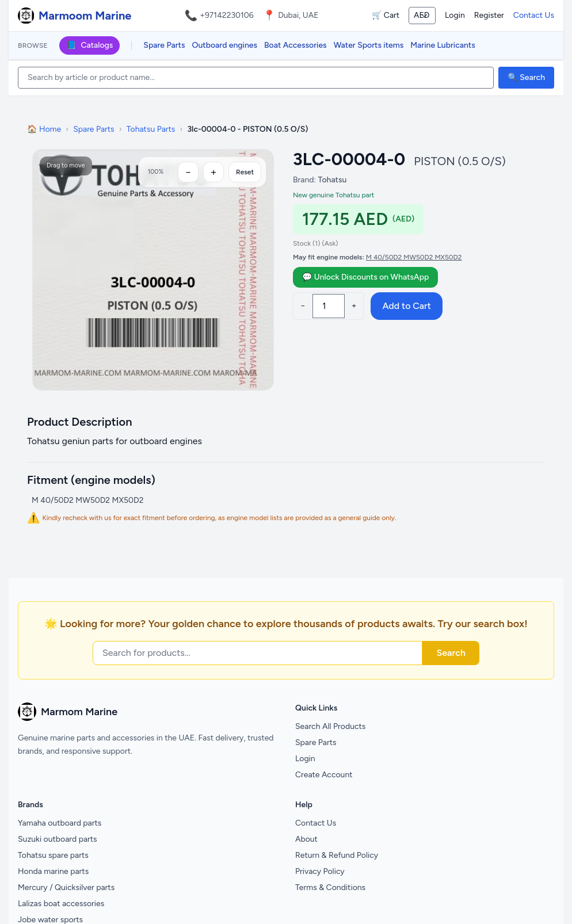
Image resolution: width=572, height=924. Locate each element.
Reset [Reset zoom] (245, 172)
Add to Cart (406, 306)
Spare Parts (164, 45)
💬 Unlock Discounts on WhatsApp (365, 277)
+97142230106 (227, 15)
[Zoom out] (188, 172)
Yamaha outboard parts (60, 823)
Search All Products (330, 726)
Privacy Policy (320, 871)
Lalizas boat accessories (61, 904)
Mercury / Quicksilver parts (66, 887)
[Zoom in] (213, 172)
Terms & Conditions (330, 887)
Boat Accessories (295, 45)
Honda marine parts (53, 871)
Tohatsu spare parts (53, 855)
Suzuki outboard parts (58, 839)
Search (451, 653)
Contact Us (534, 15)
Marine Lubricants (443, 45)
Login (455, 15)
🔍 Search (526, 77)
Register (489, 15)
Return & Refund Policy (337, 855)
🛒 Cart (386, 15)
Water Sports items (369, 45)
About (306, 839)
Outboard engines (225, 45)
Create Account (324, 775)
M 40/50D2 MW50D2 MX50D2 (414, 257)
